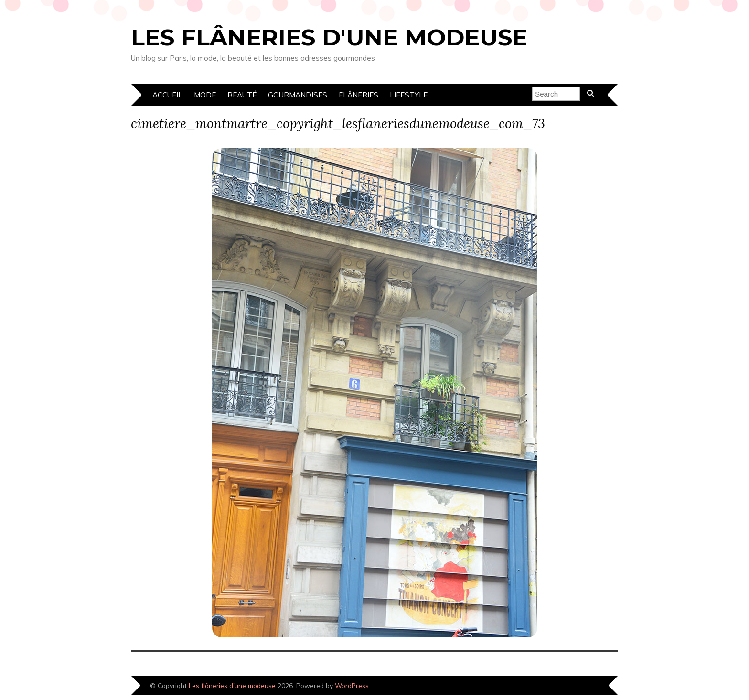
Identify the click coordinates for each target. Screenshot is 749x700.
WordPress (352, 685)
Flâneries (358, 95)
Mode (205, 95)
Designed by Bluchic (586, 686)
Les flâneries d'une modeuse (329, 37)
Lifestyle (409, 95)
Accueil (167, 95)
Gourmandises (298, 95)
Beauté (242, 95)
